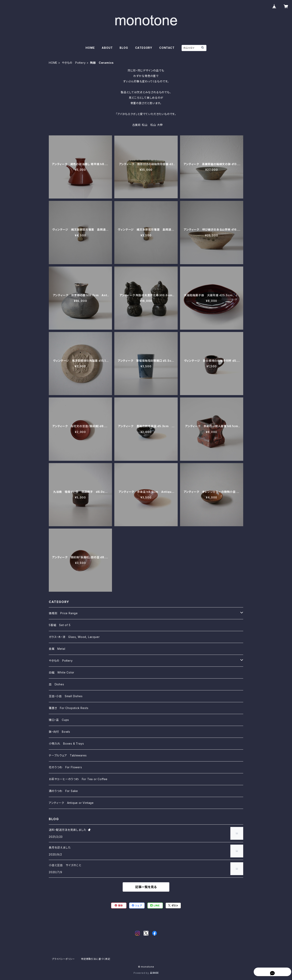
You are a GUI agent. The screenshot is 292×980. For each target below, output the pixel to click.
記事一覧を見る (146, 887)
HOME (90, 48)
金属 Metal (57, 649)
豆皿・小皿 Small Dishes (66, 696)
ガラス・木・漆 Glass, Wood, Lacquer (74, 637)
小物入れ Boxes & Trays (66, 743)
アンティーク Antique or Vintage (71, 803)
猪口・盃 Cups (59, 720)
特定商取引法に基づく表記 (96, 959)
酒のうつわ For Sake (63, 791)
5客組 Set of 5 (60, 625)
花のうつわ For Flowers (65, 767)
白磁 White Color (62, 672)
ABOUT (107, 48)
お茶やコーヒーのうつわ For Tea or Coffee (78, 779)
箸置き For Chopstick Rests (69, 708)
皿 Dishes (56, 684)
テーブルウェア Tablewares (68, 755)
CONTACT (167, 48)
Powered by (146, 973)
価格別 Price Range (63, 613)
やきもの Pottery (74, 63)
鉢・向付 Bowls (59, 732)
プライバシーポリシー (63, 959)
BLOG (124, 48)
